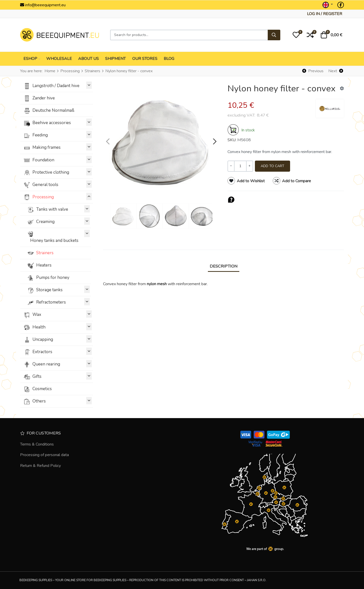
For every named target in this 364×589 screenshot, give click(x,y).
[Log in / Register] (325, 14)
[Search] (274, 35)
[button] (296, 35)
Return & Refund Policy (40, 466)
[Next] (336, 71)
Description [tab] (224, 266)
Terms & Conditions (37, 444)
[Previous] (313, 71)
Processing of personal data (44, 455)
